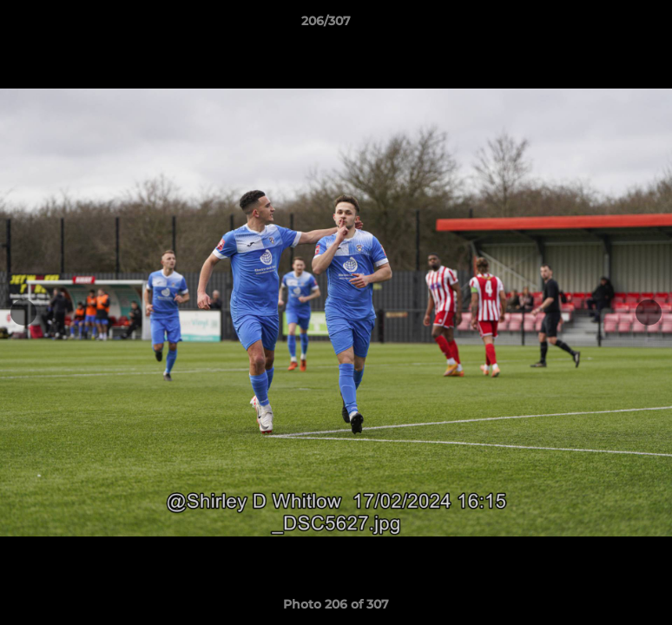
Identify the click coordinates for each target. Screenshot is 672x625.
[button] (599, 25)
